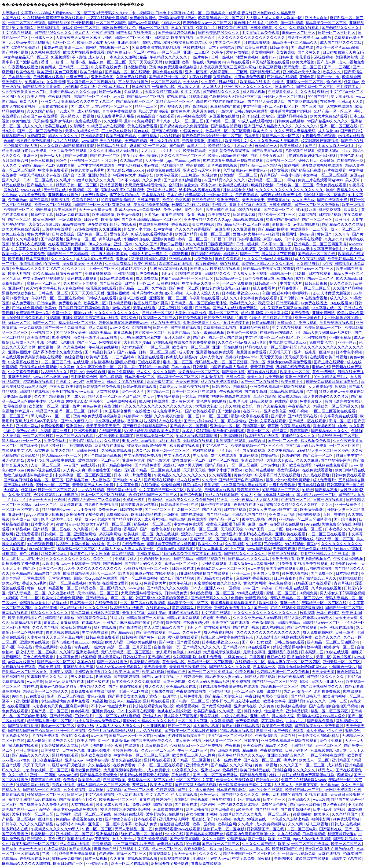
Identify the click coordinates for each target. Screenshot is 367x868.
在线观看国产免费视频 (67, 244)
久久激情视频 (20, 495)
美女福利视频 (204, 224)
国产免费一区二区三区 (316, 87)
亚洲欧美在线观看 (291, 534)
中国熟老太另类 (15, 736)
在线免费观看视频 (318, 470)
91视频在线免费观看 (19, 667)
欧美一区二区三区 (347, 844)
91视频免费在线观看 (319, 136)
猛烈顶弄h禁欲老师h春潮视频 (220, 431)
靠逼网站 (292, 165)
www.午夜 (256, 568)
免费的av (269, 57)
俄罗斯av (352, 82)
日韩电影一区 (268, 780)
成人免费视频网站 (318, 632)
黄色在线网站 (47, 647)
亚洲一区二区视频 (89, 249)
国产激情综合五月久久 (318, 578)
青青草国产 (270, 175)
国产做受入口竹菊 (305, 804)
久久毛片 (64, 180)
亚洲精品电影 (220, 691)
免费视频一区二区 (84, 190)
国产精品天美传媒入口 (267, 101)
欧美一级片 (11, 254)
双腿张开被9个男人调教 (183, 465)
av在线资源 (35, 696)
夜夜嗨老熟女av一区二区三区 (207, 23)
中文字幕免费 (34, 254)
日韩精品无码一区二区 (155, 436)
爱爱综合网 (171, 485)
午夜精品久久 (300, 406)
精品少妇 (146, 175)
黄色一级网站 (324, 372)
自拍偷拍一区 (266, 146)
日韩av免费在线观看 (73, 215)
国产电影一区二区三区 (191, 701)
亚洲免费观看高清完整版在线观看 (91, 318)
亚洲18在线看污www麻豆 (73, 392)
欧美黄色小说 (90, 780)
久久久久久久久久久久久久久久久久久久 (252, 38)
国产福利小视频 (15, 52)
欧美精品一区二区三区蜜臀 (228, 131)
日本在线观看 (320, 274)
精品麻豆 (280, 431)
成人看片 (187, 352)
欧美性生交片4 (210, 544)
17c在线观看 (170, 136)
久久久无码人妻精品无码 (295, 131)
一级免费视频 (70, 219)
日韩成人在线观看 (102, 298)
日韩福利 (130, 637)
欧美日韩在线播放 (221, 210)
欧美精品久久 (220, 146)
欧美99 (168, 200)
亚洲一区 (31, 156)
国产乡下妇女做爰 (71, 333)
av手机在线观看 (66, 141)
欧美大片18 (263, 131)
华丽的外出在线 (137, 239)
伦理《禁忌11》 (54, 446)
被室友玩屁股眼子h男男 (147, 446)
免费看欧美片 (70, 303)
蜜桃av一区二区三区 (299, 33)
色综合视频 (74, 357)
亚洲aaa (344, 101)
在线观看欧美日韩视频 (329, 357)
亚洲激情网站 (85, 534)
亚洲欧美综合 (100, 175)
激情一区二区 (259, 431)
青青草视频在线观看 (63, 632)
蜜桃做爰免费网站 (93, 618)
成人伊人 (82, 33)
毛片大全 (195, 627)
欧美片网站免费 (351, 313)
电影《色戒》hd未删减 (56, 342)
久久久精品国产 (345, 814)
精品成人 (326, 770)
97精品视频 (22, 529)
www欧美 (77, 524)
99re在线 (313, 524)
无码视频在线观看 (198, 441)
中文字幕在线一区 (327, 308)
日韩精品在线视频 (282, 77)
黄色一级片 (37, 588)
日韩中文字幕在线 (347, 859)
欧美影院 (327, 160)
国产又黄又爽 (309, 52)
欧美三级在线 (56, 126)
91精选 (308, 490)
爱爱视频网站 (183, 608)
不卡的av (209, 185)
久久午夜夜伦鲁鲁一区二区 (25, 92)
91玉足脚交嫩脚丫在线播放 (128, 411)
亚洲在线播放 (315, 337)
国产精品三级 (218, 514)
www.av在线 (31, 190)
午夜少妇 (354, 249)
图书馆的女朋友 (301, 657)
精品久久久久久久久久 (50, 613)
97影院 (289, 269)
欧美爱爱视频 (188, 706)
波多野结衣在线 (15, 829)
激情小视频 (196, 215)
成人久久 (230, 298)
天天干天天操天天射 (146, 62)
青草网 (273, 426)
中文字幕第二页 (215, 446)
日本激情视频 (135, 67)
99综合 (62, 160)
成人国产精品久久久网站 (341, 42)
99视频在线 (257, 819)
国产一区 (261, 608)
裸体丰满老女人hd (239, 190)
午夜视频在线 (272, 750)
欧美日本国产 (66, 210)
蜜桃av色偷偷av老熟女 (59, 686)
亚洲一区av (123, 244)
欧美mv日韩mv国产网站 (229, 156)
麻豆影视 (223, 229)
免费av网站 (173, 210)
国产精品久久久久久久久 (245, 554)
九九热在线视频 (316, 475)
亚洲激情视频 (82, 23)
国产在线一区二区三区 (263, 760)
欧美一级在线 (193, 62)
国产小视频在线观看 (126, 686)
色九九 (239, 819)
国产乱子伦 (29, 446)
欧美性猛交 (269, 603)
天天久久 (9, 165)
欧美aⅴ (284, 844)
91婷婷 (257, 539)
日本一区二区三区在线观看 (104, 495)
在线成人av (91, 623)
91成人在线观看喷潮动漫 (152, 234)
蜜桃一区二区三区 (215, 234)
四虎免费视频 (147, 274)
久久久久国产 (146, 244)
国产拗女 (121, 480)
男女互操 (201, 455)
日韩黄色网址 (88, 451)
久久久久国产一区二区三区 (183, 156)
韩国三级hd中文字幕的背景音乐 (162, 598)
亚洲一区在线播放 (228, 347)
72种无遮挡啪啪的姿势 (148, 259)
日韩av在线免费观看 (251, 111)
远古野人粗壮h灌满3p (110, 254)
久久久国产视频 (46, 627)
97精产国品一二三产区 (315, 278)
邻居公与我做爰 (54, 554)
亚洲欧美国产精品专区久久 (119, 519)
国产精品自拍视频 (227, 126)
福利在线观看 (170, 441)
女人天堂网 (12, 436)
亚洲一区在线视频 (71, 731)
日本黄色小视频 (349, 352)
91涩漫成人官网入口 (113, 804)
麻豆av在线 (273, 239)
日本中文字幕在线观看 (96, 165)
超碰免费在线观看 (168, 72)
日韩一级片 (345, 632)
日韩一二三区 (180, 726)
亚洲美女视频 (61, 672)
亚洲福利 (200, 859)
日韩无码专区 (297, 750)
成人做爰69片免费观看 (95, 259)
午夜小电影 (291, 175)
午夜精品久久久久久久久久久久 (180, 475)
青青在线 (81, 647)
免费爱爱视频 (52, 426)
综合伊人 (117, 701)
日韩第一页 (95, 382)
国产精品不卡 (327, 490)
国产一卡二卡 (329, 77)
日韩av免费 (236, 377)
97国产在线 (12, 18)
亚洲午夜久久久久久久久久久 (249, 87)
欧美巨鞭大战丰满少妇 (96, 42)
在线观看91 (83, 362)
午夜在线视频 (103, 33)
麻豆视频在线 (73, 682)
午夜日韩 (253, 696)
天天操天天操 (195, 470)
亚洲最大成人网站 (162, 190)
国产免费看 (39, 200)
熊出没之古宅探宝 (154, 111)
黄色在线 (142, 131)
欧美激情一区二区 (44, 406)
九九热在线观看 (149, 731)
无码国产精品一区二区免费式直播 (47, 165)
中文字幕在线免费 (106, 67)
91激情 (301, 274)
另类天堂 (252, 136)
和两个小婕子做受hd (226, 470)
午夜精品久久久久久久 (169, 57)
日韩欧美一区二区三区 (295, 185)
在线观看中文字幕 (17, 451)
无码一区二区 (64, 42)
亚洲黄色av (50, 101)
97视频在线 (177, 97)
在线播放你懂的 (116, 583)
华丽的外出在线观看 (266, 790)
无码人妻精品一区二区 (27, 593)
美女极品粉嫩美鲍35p (152, 205)
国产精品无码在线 (266, 72)
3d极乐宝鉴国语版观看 (169, 269)
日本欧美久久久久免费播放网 (190, 500)
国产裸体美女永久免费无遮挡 (185, 126)
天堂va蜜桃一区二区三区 (112, 106)
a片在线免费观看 (45, 736)
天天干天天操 (30, 849)
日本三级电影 (37, 259)
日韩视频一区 (281, 274)
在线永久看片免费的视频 (195, 342)
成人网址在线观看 (154, 401)
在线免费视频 (55, 849)
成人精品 (335, 765)
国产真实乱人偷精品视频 (196, 785)
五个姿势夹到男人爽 (21, 146)
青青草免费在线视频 (120, 111)
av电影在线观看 (171, 844)
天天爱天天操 (271, 357)
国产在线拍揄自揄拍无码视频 (334, 706)
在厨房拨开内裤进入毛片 (281, 333)
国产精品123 (59, 23)
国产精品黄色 (78, 480)
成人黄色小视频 (207, 726)
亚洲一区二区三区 (104, 269)
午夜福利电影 (231, 436)
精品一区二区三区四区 (330, 711)
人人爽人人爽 (75, 470)
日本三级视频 (96, 859)
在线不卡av (253, 411)
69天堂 (223, 500)
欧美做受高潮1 (130, 215)
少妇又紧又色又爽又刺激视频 (285, 308)
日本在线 (175, 195)
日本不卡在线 (129, 180)
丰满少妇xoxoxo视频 (139, 441)
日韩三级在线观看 (329, 500)
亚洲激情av (120, 741)
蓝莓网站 (140, 785)
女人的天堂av (304, 200)
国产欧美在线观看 (268, 151)
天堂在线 (288, 736)
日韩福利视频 (49, 28)
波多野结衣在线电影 (256, 534)
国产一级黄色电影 (156, 529)
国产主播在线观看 (186, 328)
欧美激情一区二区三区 (239, 175)
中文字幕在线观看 (17, 33)
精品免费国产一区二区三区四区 (305, 288)
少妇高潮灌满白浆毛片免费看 (198, 657)
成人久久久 (33, 126)
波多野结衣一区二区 (190, 460)
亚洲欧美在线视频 (35, 642)
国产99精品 (127, 352)
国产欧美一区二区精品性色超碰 (191, 731)
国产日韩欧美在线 (225, 750)
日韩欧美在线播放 (290, 121)
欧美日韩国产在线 (288, 849)
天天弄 (357, 101)
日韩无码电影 (288, 303)
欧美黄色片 (181, 111)
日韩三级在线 (183, 568)
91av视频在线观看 (192, 116)
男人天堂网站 (109, 657)
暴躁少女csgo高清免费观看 (290, 362)
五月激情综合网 (15, 160)
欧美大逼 (195, 490)
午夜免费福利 (55, 441)
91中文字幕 (191, 92)
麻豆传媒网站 (207, 264)
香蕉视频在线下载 (249, 505)
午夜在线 (25, 647)
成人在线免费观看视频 (220, 382)
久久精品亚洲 (46, 608)
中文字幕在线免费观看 (143, 455)
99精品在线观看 (251, 593)
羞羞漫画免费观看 (252, 352)
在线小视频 (165, 573)
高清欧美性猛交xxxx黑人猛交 (321, 716)
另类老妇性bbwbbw (241, 357)
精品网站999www (57, 509)
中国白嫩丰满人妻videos (275, 495)
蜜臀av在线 (53, 47)
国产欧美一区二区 (221, 121)
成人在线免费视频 (166, 323)
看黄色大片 (29, 101)
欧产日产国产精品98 (178, 578)
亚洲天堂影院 (27, 750)
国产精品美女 (209, 578)
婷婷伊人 (231, 254)
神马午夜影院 (328, 613)
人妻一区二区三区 (46, 465)
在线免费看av (145, 33)
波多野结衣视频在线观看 (323, 165)
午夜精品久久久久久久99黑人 (55, 829)
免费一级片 (62, 313)
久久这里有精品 (118, 264)
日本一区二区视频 (154, 28)
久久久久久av (307, 126)
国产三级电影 (313, 106)
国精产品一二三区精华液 (261, 165)
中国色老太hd (351, 156)
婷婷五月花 (25, 411)
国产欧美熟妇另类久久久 (219, 33)
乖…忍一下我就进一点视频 (147, 367)
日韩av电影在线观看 (140, 387)
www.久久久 (120, 328)
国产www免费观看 (144, 23)
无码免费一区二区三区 (81, 28)
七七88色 (191, 82)
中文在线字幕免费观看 (261, 33)
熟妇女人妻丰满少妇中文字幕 (149, 229)
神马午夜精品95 (291, 677)
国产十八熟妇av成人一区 (205, 421)
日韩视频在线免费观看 (39, 367)
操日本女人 (253, 711)
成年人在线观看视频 (19, 106)
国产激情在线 (27, 62)
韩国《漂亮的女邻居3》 (22, 47)
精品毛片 (95, 441)
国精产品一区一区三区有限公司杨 (103, 205)
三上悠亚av (191, 175)
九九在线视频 (168, 534)
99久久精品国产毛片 (331, 377)
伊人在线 (335, 731)
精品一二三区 (147, 106)
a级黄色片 (21, 298)
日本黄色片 (285, 87)
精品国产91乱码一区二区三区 (61, 411)
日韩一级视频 (223, 57)
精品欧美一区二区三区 (277, 215)
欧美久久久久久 (328, 637)
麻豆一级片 (62, 431)
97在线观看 (163, 342)
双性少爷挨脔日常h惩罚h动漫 (188, 42)
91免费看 (285, 564)
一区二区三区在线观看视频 (143, 603)
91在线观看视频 (257, 42)
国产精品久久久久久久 (202, 647)
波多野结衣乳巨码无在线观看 (112, 224)
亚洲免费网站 (229, 200)
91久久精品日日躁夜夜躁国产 (210, 244)
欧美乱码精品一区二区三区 (221, 18)
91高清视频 (179, 254)
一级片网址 (169, 696)
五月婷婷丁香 (348, 87)
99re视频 (193, 844)
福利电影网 (321, 819)
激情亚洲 (229, 534)
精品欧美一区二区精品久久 (295, 42)
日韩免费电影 (262, 28)
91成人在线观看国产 (222, 495)
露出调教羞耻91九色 (120, 28)
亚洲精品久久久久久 (299, 436)
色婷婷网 (208, 804)
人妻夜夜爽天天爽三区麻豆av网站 (84, 38)
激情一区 (305, 691)
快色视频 (174, 623)
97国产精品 (237, 839)
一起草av (189, 396)
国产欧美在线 (186, 804)
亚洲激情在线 (246, 706)
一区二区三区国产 (111, 23)
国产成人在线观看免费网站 (235, 308)
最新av (130, 121)
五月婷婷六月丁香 (278, 318)
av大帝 (69, 568)
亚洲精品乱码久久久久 (308, 701)
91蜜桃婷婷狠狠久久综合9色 (218, 583)
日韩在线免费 (245, 215)
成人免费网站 (147, 278)
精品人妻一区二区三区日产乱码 (115, 396)
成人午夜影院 (334, 804)
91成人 (136, 480)
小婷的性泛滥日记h (156, 559)
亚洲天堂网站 (20, 377)
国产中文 (167, 642)
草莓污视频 (61, 200)
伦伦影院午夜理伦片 (276, 249)
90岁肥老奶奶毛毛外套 (85, 401)
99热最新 (44, 210)
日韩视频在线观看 (49, 77)
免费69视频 (307, 215)
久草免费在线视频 (132, 77)
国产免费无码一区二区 (126, 52)
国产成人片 (199, 269)
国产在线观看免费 (333, 200)
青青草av (51, 623)
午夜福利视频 (60, 97)
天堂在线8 (85, 726)
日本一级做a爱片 (227, 760)
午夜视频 (233, 745)
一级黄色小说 (164, 87)
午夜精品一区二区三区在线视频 (58, 298)
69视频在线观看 (351, 136)
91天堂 (279, 82)
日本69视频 (141, 87)
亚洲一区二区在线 (134, 691)
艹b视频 (44, 431)
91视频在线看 (317, 795)
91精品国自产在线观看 (156, 116)
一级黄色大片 (236, 657)
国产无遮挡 (212, 509)
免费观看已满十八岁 (154, 121)
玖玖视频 (307, 613)
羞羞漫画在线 (204, 111)
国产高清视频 (197, 106)
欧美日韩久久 (300, 800)
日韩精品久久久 (218, 274)
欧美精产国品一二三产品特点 (110, 357)
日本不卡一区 (81, 603)
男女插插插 (100, 554)
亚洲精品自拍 (180, 259)
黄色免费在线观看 (332, 185)
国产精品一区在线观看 (308, 421)
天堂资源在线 (55, 190)
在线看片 (64, 382)
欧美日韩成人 (291, 146)
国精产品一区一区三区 (281, 136)
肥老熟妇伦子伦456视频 (212, 819)
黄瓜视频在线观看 (175, 859)
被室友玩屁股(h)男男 (151, 303)
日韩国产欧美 (149, 200)
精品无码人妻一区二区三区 (50, 721)
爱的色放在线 (238, 52)
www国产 (71, 465)
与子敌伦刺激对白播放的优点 (330, 849)
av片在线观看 (335, 170)
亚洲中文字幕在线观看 (248, 205)
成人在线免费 (188, 480)
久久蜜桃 (82, 736)
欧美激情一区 (42, 834)
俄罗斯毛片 (206, 28)
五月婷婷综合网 (352, 480)
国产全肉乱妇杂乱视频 (177, 33)
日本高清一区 (312, 652)
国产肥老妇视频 (127, 677)
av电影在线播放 (307, 224)
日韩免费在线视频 (233, 28)
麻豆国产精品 (179, 333)
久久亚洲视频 (110, 229)
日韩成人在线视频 (346, 824)
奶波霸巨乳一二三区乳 (229, 72)
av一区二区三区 (329, 745)
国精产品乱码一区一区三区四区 (187, 278)
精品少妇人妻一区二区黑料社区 (272, 347)
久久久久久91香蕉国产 (194, 229)
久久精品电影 (27, 239)
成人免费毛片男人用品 (116, 116)
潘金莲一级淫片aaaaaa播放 (310, 38)
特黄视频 (88, 657)
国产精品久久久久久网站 (343, 224)
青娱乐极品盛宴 (160, 382)
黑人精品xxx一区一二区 (51, 416)
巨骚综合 (327, 352)
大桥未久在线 (163, 691)
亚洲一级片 (71, 406)
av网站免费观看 (214, 564)
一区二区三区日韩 (56, 362)
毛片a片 (167, 274)
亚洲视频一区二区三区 (169, 298)
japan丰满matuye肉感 (184, 160)
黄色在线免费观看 (143, 126)
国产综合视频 (234, 372)
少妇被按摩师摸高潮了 (115, 436)
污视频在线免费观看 (293, 367)
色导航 (9, 141)
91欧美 (273, 23)
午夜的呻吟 (284, 859)
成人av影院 (37, 741)
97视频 (340, 809)
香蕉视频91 (223, 77)
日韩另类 (92, 219)
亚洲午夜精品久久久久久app (73, 92)
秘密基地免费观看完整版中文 (251, 834)
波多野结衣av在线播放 (163, 421)
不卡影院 (79, 57)
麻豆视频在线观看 (206, 254)
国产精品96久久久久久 (54, 33)
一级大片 (225, 111)
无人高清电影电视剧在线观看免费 (284, 637)
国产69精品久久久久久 (341, 28)
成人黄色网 (205, 790)
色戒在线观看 (110, 342)
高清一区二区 (340, 421)
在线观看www (158, 608)
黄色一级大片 (51, 156)
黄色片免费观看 (228, 259)
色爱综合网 (96, 372)
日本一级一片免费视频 (133, 475)
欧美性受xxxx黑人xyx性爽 (194, 755)
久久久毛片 (77, 269)
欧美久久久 (332, 72)
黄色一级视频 (266, 765)
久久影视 (357, 426)
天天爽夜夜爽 (284, 549)
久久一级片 (18, 775)
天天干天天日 (40, 500)
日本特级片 (228, 82)
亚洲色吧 (307, 77)
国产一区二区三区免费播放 (40, 131)
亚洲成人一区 (42, 38)
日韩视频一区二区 (56, 534)
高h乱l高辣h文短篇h (259, 116)
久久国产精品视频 (348, 288)
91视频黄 (210, 175)
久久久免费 (152, 180)
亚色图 (60, 500)
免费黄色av (258, 170)
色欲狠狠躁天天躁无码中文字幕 (236, 97)
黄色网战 (49, 67)
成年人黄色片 (212, 357)
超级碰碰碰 (292, 455)
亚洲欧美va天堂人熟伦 (178, 18)
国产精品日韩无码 (100, 352)
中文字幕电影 (98, 760)
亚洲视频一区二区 (85, 160)
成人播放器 (101, 480)
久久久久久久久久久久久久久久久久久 (266, 613)
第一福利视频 (292, 23)
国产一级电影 (77, 156)
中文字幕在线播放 (24, 362)
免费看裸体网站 (143, 18)
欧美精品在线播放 (255, 82)
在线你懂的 (114, 406)
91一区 (104, 741)
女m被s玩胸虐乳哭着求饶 (141, 337)
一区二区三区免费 (249, 691)
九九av (289, 691)
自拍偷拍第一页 (351, 160)
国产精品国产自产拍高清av (241, 480)
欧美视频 (16, 259)
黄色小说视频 (111, 377)
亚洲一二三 (74, 47)
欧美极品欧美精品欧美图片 (234, 603)
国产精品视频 (61, 716)
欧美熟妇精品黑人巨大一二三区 (90, 573)
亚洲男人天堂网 (267, 573)
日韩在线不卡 (134, 657)
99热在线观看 (239, 62)
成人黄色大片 (183, 401)
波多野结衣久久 (135, 269)
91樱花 (228, 578)
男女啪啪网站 (263, 52)
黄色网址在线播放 (249, 23)
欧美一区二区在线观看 (54, 205)
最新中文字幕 (42, 215)
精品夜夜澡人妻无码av (224, 677)
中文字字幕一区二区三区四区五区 (271, 106)
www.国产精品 (259, 549)
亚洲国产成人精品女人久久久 (269, 126)
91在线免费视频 (315, 298)
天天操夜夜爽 (187, 382)
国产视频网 (113, 564)
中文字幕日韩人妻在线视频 (62, 288)
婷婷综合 (164, 800)
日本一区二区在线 (39, 180)
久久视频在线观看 (305, 28)
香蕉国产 (131, 529)
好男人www (220, 859)
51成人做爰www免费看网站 (138, 210)
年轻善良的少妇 (197, 623)
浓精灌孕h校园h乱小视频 (115, 362)
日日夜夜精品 (247, 195)
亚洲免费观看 (27, 534)
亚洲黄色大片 (134, 460)
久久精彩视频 (220, 475)
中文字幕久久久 (25, 249)
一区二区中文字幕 (193, 721)
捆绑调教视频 (81, 446)
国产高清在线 (302, 47)
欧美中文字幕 (275, 701)
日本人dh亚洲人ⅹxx (207, 588)
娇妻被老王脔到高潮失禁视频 (171, 544)
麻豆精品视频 (123, 554)
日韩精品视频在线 (211, 559)
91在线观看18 (341, 303)
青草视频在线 (110, 239)
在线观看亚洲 (19, 706)
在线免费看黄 (106, 603)
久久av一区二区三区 (158, 750)
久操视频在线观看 (117, 451)
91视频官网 (37, 136)
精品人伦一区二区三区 (108, 62)
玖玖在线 (57, 401)
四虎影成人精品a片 (114, 87)
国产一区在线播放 (113, 662)
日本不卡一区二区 (277, 244)
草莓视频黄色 (157, 745)
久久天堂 (308, 92)
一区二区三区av (278, 814)
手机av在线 (243, 146)
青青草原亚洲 (194, 141)
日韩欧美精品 (204, 200)
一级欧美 (172, 514)
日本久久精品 (63, 451)
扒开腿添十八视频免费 (297, 854)
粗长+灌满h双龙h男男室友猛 (265, 313)
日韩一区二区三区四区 (337, 33)
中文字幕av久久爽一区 (201, 283)
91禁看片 (126, 573)
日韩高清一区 (266, 283)
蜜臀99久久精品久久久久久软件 (268, 264)
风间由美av (216, 62)
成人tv (90, 519)
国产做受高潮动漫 (217, 706)
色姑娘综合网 (173, 165)
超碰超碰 (307, 234)
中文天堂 (57, 387)
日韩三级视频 (316, 283)
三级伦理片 (84, 716)
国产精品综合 (97, 598)
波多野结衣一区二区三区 (199, 372)
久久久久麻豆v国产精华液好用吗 (67, 146)
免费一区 (35, 539)
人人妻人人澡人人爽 (203, 293)
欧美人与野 (37, 97)
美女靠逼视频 (289, 470)
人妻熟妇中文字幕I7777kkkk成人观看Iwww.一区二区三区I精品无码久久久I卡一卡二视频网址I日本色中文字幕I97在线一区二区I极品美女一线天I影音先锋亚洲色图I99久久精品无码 (149, 13)
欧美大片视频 (304, 62)
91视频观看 (60, 57)
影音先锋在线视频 (223, 165)
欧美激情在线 (39, 337)
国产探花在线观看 (303, 101)
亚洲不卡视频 (85, 431)
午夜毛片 (130, 156)
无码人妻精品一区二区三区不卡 (104, 785)
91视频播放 (142, 328)
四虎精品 (241, 387)
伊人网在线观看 (131, 795)
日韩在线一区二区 (54, 293)
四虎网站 (345, 775)
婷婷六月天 (308, 160)
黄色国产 (177, 146)
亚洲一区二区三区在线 (339, 126)
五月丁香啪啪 (334, 514)
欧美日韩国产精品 (121, 136)
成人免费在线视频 (75, 844)
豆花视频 (114, 790)
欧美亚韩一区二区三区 (171, 451)
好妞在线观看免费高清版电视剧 (297, 608)
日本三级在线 (98, 682)
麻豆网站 (351, 210)
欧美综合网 (352, 77)
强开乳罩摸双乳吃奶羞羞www (124, 323)
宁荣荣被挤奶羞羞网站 (60, 745)
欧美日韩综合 (92, 72)
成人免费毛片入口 (168, 411)
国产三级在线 (352, 141)
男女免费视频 (75, 790)
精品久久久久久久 (64, 136)
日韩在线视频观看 (122, 401)
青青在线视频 (173, 215)
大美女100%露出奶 (45, 224)
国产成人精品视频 (261, 677)
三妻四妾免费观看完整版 (229, 151)
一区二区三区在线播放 (310, 844)
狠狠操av (132, 416)
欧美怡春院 (26, 72)
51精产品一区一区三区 (175, 101)
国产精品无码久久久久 (144, 564)
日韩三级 (52, 682)
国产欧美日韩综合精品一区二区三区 (212, 136)
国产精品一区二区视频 (146, 97)
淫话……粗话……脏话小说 (64, 62)
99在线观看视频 (40, 544)
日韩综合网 (47, 303)
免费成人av (168, 387)
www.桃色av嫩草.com (51, 377)
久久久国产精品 (40, 111)
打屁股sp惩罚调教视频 (175, 549)
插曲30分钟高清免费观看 (23, 318)
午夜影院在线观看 (205, 298)
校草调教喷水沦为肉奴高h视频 (158, 293)
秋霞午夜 (252, 741)
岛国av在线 (86, 662)
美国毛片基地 (347, 57)
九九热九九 (334, 239)
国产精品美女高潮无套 (42, 87)
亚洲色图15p (13, 82)
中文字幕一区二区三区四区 (326, 175)
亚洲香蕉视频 (111, 185)
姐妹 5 (275, 775)
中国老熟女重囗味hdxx (288, 342)
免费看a (237, 598)
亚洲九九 (110, 623)
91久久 (281, 28)
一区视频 (233, 588)
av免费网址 (274, 377)
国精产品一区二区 (225, 519)
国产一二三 (250, 254)
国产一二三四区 (337, 67)
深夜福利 (265, 859)
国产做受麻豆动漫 (24, 726)
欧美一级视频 (353, 205)
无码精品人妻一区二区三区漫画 (222, 362)
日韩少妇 (77, 372)
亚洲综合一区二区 (81, 239)
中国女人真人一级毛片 (337, 146)
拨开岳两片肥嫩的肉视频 (291, 111)
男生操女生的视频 (165, 141)
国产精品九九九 (40, 185)
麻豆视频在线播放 (225, 116)
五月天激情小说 (178, 337)
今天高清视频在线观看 (271, 62)
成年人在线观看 (224, 455)
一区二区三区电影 (302, 829)
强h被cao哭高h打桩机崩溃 (123, 190)
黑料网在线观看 (157, 701)
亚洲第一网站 (27, 426)
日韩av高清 (279, 47)
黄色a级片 (57, 839)
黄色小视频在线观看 (44, 470)
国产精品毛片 (267, 809)
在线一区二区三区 (132, 854)
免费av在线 (26, 431)
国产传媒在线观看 (289, 731)
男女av (149, 396)
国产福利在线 (159, 657)
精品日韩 (47, 249)
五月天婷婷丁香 (237, 323)
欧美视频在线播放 (292, 706)
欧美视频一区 (50, 347)
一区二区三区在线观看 (27, 23)
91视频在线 (35, 82)
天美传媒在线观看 (54, 106)
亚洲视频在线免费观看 (215, 352)
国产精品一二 (158, 392)
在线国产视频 (286, 401)
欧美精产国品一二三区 (305, 790)
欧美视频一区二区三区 (118, 800)
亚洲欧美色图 (103, 77)
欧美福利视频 (153, 672)
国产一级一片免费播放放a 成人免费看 (76, 328)
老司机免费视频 (328, 691)
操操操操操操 (74, 264)
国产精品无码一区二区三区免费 (244, 224)
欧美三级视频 (270, 67)
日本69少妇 (270, 465)
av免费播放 (204, 259)
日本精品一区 (20, 77)
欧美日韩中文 (237, 141)
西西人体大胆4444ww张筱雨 (256, 234)
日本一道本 (181, 367)
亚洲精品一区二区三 (265, 180)
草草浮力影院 (265, 396)
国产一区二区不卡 (283, 441)
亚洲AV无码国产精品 (249, 514)
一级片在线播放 (235, 716)
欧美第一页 (251, 406)
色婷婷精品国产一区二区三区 (146, 347)
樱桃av (322, 92)
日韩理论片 (287, 323)
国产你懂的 (290, 298)
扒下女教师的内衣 (125, 195)
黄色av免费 (92, 406)
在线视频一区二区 (115, 47)
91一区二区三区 (215, 416)
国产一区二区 (20, 219)
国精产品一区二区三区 (93, 97)
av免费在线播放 (314, 303)
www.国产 (90, 141)
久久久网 (64, 249)
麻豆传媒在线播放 (169, 809)
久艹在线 (159, 288)
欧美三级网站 (45, 219)
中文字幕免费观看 (54, 170)
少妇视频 (71, 87)
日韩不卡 (161, 328)
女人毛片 (149, 151)
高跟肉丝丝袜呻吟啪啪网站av (221, 101)
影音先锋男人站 (62, 741)
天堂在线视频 (330, 854)
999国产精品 (319, 97)
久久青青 (343, 234)
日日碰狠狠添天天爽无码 (343, 52)
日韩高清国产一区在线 (345, 485)
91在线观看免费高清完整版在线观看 (54, 18)
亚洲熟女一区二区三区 (305, 82)
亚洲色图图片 (20, 352)
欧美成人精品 (290, 396)
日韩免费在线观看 (219, 318)
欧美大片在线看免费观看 (84, 52)
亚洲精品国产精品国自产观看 (37, 573)
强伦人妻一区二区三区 (335, 539)
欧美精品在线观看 (226, 269)
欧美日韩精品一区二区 (324, 328)
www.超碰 (137, 588)
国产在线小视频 (247, 627)
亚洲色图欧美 (119, 293)
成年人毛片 (197, 146)
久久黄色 (209, 82)
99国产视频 (299, 411)
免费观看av (134, 92)
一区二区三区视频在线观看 (333, 411)
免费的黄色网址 (323, 342)
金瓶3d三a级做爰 (133, 298)
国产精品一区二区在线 (317, 254)
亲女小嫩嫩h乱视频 (209, 333)
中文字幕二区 (158, 795)
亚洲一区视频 (197, 72)
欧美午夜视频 (183, 38)
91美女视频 (279, 170)
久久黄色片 (192, 632)
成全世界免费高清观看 (78, 854)
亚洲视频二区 (42, 333)
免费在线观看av (89, 121)
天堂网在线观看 (340, 106)
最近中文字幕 (134, 613)
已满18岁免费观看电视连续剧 (173, 67)
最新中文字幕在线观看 (250, 416)
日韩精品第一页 (229, 278)
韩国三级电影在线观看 (188, 519)
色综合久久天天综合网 (235, 780)
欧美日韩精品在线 (350, 470)
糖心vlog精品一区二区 (304, 529)
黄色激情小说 (174, 662)
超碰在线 (60, 603)
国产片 (310, 146)
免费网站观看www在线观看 (178, 829)
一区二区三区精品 (166, 82)
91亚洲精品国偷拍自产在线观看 (203, 573)
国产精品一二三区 (74, 67)
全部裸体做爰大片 (184, 185)
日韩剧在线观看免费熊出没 (152, 706)
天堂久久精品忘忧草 (162, 92)
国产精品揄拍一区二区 (135, 101)
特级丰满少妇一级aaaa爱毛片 (209, 195)
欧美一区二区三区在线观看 (195, 392)
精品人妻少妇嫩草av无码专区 (328, 333)
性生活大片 (117, 706)
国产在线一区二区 (106, 156)
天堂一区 (323, 657)
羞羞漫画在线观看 (175, 824)
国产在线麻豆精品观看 (241, 726)
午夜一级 (52, 264)
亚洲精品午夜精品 (255, 328)
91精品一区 (171, 23)
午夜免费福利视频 (349, 559)
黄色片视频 (29, 554)
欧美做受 (230, 770)
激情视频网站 (31, 264)
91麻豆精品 (148, 136)
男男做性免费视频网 (34, 141)
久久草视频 (235, 544)
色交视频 (183, 200)
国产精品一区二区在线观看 (128, 72)
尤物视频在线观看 (300, 151)
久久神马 (67, 652)
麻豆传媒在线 (71, 505)
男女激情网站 (24, 28)
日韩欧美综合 (64, 234)
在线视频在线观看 (143, 859)
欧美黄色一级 (51, 568)
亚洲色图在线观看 (184, 613)
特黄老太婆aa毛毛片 (334, 151)
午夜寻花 (356, 185)
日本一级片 (323, 809)
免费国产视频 (136, 141)
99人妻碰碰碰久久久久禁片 (327, 396)
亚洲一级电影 (306, 352)
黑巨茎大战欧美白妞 (19, 293)
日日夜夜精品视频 (48, 760)
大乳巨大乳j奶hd (138, 342)
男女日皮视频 (171, 244)
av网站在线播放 (319, 568)
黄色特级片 (181, 775)
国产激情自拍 (229, 411)
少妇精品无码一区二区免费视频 (94, 500)
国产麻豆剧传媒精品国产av (145, 426)
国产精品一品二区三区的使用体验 (199, 303)
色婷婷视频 (166, 790)
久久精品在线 (132, 160)
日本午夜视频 (183, 28)
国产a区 (200, 337)
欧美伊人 (19, 549)
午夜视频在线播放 (24, 67)
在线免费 (328, 101)
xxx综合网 (257, 441)
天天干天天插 (186, 854)
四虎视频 (104, 677)
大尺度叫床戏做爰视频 (222, 652)
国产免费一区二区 (279, 210)
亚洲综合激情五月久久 (202, 323)
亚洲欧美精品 (340, 337)
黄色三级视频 (66, 72)
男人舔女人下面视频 (78, 116)
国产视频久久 (172, 106)
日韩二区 (258, 362)
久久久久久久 (63, 259)
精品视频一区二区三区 (153, 524)
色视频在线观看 (151, 357)
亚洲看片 (215, 141)
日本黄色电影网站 (232, 790)
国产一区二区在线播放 (260, 382)
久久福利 (232, 406)
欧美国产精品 (187, 234)
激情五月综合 (257, 598)
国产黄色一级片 (153, 637)
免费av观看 (308, 323)
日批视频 (257, 657)
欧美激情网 (110, 219)
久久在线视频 (75, 347)
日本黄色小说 (42, 524)
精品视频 (100, 701)
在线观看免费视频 (154, 224)
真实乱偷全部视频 (152, 839)
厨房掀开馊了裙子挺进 (85, 514)
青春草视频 (210, 716)
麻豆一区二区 (122, 598)
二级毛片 (49, 854)
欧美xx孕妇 (11, 583)
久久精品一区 (230, 711)
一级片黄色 (199, 57)
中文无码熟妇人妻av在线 (138, 165)
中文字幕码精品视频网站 (44, 278)
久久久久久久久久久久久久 (117, 313)
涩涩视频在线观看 (231, 441)
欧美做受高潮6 (313, 509)
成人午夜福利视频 (310, 259)
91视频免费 (198, 97)
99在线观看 (230, 264)
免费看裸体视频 (98, 274)
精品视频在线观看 (249, 219)
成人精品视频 (254, 92)
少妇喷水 (11, 490)
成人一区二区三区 (189, 121)
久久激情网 (56, 82)
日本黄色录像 (74, 750)
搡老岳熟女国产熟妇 (226, 337)
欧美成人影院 (161, 785)
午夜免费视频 (280, 583)
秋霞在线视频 (195, 47)
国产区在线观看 (165, 131)
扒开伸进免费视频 (250, 77)
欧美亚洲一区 (95, 303)
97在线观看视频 (218, 627)
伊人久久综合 (100, 244)
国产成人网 (327, 62)
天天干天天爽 (347, 618)
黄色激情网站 (349, 672)
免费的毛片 (103, 559)
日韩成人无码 (24, 342)
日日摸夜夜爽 (285, 578)
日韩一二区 (30, 598)
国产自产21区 (75, 175)
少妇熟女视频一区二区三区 (147, 568)
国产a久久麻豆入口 (77, 421)
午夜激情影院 (264, 623)
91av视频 (194, 652)
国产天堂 (124, 33)
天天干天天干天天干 (103, 426)
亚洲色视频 (249, 455)
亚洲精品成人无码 (79, 667)
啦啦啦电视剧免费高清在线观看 (225, 396)
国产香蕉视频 (81, 849)
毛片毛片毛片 (170, 151)
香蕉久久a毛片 (35, 583)
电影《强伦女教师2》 (269, 156)
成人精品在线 (89, 111)
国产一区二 (87, 342)
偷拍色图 (334, 82)
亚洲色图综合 (129, 42)
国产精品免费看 (148, 465)
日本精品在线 (154, 195)
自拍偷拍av (270, 455)
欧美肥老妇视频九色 (314, 559)
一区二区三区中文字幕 (21, 509)
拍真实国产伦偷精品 (118, 200)
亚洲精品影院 (92, 136)
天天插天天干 (254, 200)
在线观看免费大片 (283, 92)
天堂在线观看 (111, 141)
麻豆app (357, 175)
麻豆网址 (290, 234)
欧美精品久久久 (243, 303)
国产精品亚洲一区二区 (168, 77)
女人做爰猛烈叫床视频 (328, 387)
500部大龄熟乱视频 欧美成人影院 (152, 431)
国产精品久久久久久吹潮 (168, 588)
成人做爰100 (328, 131)
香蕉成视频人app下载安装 (37, 421)
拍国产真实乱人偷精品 (229, 367)
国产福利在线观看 (19, 485)
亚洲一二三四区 (197, 52)
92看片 (9, 431)
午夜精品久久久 (93, 686)
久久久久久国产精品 (37, 824)
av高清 (48, 564)
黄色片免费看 (331, 741)
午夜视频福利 (231, 392)
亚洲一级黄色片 (308, 318)
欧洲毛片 (342, 219)
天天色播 (41, 121)
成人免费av (316, 731)
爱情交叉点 (120, 234)
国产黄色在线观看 (302, 627)
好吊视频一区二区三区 (158, 318)
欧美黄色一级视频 (242, 333)
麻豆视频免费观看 (316, 441)
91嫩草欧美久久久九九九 (95, 180)
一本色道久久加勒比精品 (127, 57)
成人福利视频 (274, 627)
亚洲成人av (152, 716)
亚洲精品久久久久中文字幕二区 (88, 101)
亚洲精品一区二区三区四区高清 (320, 244)
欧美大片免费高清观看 (329, 116)
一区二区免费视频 (238, 283)
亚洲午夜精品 (242, 500)
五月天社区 (142, 647)
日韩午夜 (10, 824)
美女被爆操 (286, 52)
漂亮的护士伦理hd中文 (200, 534)
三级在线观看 (149, 362)
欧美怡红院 (22, 121)
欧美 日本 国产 (127, 672)
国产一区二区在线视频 (139, 578)
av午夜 (327, 264)
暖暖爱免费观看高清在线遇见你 (332, 382)
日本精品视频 (330, 215)
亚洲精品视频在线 (293, 116)
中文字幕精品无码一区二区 (26, 57)
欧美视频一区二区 (281, 160)
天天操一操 (155, 160)
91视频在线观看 (189, 274)
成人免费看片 (264, 288)
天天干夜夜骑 (85, 509)
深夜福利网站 (110, 534)
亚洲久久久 (12, 180)
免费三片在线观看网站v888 (321, 180)
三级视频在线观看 (57, 229)
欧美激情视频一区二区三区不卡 (257, 446)
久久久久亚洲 (96, 608)
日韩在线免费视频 (27, 308)
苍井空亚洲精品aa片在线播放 (325, 554)
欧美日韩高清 (195, 151)
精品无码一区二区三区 (315, 269)
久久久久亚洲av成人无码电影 (275, 141)
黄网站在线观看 (15, 613)
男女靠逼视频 (343, 97)
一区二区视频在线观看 (327, 755)
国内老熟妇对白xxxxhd (126, 170)
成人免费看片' (325, 480)
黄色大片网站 (39, 234)
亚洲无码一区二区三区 (342, 662)
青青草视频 (123, 333)
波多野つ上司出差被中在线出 (52, 460)
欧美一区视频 (204, 824)
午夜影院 (77, 441)
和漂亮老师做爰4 (345, 564)
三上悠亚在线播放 (134, 82)
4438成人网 (66, 111)
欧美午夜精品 (145, 264)
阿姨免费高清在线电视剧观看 (157, 47)
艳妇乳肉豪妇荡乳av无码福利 (313, 156)
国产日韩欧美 (111, 283)
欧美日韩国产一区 (69, 863)
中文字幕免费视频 (24, 372)
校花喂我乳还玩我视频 (315, 57)
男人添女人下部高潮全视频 (342, 593)
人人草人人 (212, 87)
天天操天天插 (296, 357)
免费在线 (88, 87)
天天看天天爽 (156, 667)
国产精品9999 (123, 632)
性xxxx (175, 632)
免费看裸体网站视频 (220, 328)
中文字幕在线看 (95, 632)
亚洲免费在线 (104, 711)
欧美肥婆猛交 (220, 215)
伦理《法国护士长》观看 (62, 519)
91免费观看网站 (94, 195)
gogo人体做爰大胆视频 (332, 293)
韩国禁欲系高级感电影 (140, 505)
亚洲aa (121, 259)
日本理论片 (206, 38)
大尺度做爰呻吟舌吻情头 (29, 42)
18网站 (92, 47)
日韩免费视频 (191, 318)
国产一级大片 (159, 460)
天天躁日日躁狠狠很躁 (188, 667)
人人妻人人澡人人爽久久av (118, 726)
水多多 (218, 52)
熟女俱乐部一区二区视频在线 (92, 82)
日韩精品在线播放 (112, 146)
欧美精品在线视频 (234, 185)
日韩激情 (201, 367)
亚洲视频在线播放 (64, 195)
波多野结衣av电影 (71, 824)
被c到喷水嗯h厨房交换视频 (319, 210)
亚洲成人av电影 (282, 514)
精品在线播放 (14, 185)
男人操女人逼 (189, 87)
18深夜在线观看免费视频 (107, 18)
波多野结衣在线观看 (29, 244)
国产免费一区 (322, 573)
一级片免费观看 (283, 485)
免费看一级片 (134, 500)
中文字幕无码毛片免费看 (307, 446)
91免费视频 (241, 682)
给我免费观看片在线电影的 (56, 495)
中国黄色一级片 (228, 42)
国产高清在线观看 (159, 480)
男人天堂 (353, 180)
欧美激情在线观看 (145, 662)
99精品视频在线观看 (287, 392)
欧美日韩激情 (263, 185)
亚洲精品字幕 (97, 863)
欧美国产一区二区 (19, 210)
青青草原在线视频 (46, 780)
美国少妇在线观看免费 (285, 568)
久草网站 (78, 126)
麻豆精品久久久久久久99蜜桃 (27, 863)
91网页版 (117, 618)
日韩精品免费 (176, 593)
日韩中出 (286, 57)
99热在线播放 (86, 229)
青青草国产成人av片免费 (93, 485)
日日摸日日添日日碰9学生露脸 (236, 239)
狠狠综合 (129, 318)
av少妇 (79, 382)
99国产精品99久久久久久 (328, 121)
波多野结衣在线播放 (287, 524)
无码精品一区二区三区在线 (324, 603)
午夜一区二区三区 (193, 750)
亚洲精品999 (124, 274)
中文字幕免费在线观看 (69, 151)
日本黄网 (162, 38)
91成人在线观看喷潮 (256, 121)
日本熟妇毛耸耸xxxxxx (241, 293)
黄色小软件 (194, 210)
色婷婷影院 (54, 539)
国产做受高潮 (256, 392)
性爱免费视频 (248, 57)
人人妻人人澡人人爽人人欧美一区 (274, 18)
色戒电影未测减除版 (175, 711)
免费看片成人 (311, 401)
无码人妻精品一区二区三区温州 (297, 598)
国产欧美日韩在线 (253, 47)
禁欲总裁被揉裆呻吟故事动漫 (28, 475)
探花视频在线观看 (102, 288)
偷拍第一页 (282, 224)
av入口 (119, 97)
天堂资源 (212, 485)
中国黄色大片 (192, 131)
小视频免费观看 (33, 195)
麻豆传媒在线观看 (263, 372)
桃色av (241, 170)
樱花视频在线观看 (39, 382)
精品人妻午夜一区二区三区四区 (294, 662)
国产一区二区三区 (318, 219)
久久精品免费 (275, 406)
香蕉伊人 (135, 421)
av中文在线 (165, 677)
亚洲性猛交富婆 (118, 819)
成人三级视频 (317, 824)
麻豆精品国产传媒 (226, 106)
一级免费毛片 (78, 77)
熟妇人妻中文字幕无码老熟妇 (319, 249)
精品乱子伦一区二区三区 (327, 23)
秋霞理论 (266, 303)
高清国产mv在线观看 (41, 116)
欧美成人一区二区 (295, 372)
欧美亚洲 (172, 62)
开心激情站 (149, 156)
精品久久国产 (173, 627)
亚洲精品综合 (108, 834)
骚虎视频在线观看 (129, 814)
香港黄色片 (80, 554)
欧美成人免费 (146, 824)
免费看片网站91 (86, 200)
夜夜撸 (66, 647)
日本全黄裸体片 (222, 47)
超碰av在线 (152, 42)
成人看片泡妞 (156, 519)
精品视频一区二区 (64, 588)
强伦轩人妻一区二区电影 (285, 97)
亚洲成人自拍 (316, 18)
